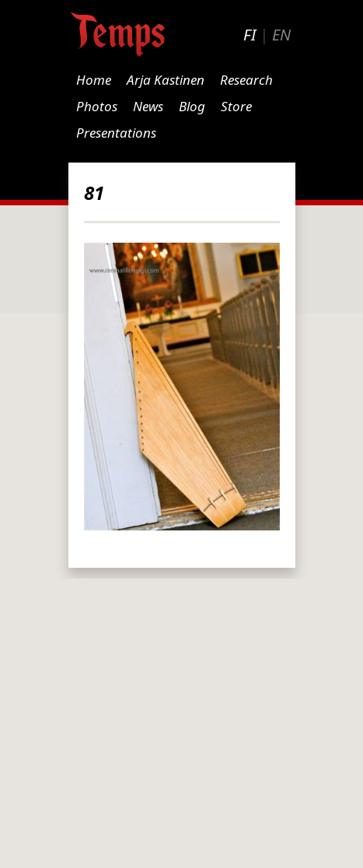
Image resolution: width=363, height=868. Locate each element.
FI (250, 35)
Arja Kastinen (166, 80)
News (148, 106)
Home (94, 80)
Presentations (116, 133)
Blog (192, 106)
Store (236, 106)
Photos (97, 106)
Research (246, 80)
